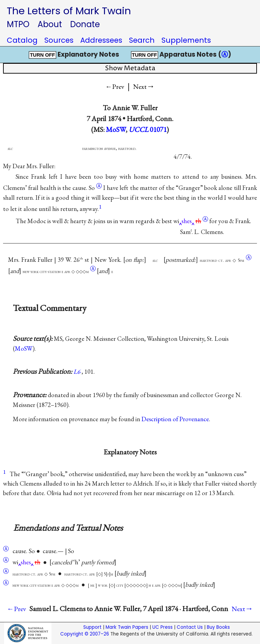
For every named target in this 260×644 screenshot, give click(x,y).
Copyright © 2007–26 (85, 634)
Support (92, 627)
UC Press (162, 627)
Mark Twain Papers (127, 627)
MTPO (18, 24)
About (50, 24)
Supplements (186, 40)
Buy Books (218, 627)
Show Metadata (130, 68)
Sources (59, 40)
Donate (85, 24)
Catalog (22, 40)
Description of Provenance (175, 419)
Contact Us (190, 627)
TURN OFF (42, 55)
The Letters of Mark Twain (69, 11)
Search (142, 40)
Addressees (101, 40)
